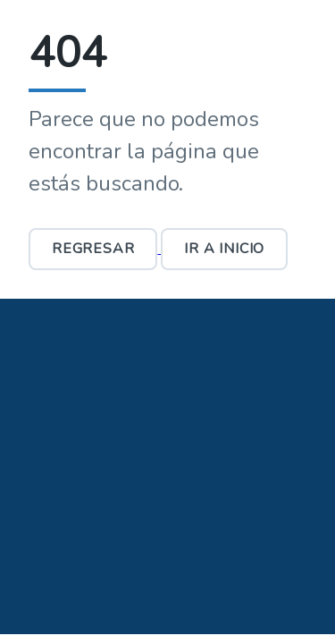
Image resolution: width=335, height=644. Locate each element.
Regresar (93, 249)
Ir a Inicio (224, 249)
